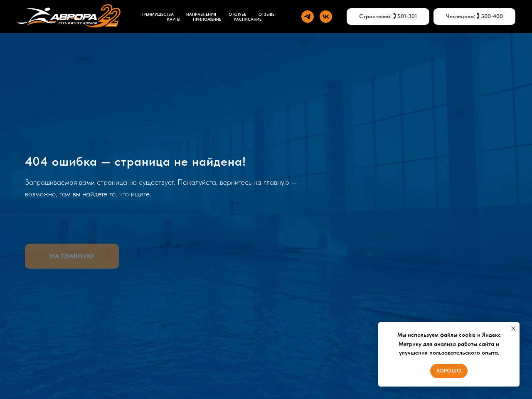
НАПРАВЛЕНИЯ (201, 14)
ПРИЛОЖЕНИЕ (207, 19)
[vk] (326, 17)
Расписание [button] (248, 19)
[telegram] (308, 17)
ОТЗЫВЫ (267, 14)
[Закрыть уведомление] (513, 328)
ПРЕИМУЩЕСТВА (157, 14)
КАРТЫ (174, 19)
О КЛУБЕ (237, 14)
